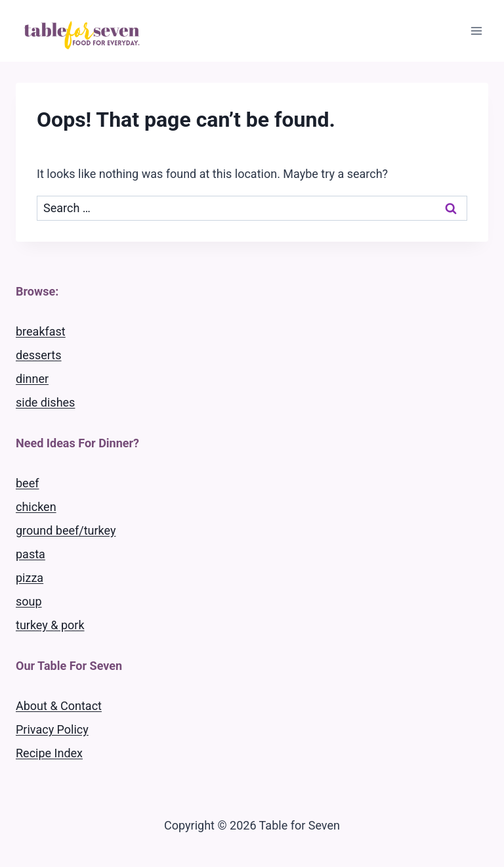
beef (27, 483)
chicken (36, 507)
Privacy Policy (52, 729)
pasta (31, 554)
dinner (32, 379)
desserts (39, 355)
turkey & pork (50, 625)
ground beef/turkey (66, 530)
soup (29, 601)
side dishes (45, 402)
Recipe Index (49, 753)
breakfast (41, 331)
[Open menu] (476, 31)
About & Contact (59, 706)
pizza (30, 578)
